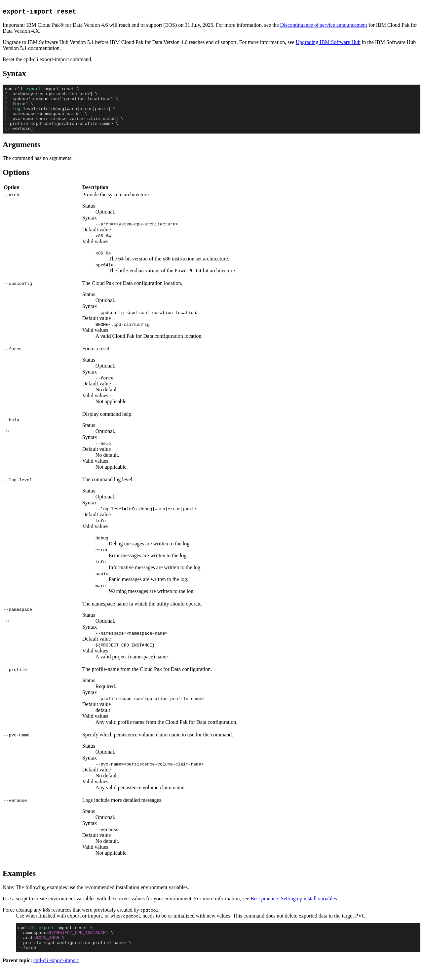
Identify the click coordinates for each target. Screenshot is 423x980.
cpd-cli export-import (56, 974)
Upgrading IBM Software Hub (328, 42)
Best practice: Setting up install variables (294, 907)
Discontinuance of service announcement (324, 25)
